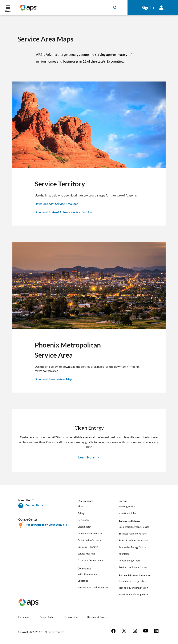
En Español (24, 617)
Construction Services (89, 540)
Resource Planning (88, 547)
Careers (123, 501)
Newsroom (84, 520)
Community (84, 569)
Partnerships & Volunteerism (93, 588)
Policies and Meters (130, 521)
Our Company (86, 501)
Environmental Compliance (133, 595)
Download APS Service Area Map (56, 204)
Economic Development (90, 560)
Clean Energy (85, 527)
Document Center (97, 617)
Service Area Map (87, 554)
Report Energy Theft (129, 561)
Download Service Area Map (53, 379)
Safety (81, 513)
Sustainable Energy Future (133, 581)
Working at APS (127, 506)
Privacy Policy (47, 617)
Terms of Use (71, 617)
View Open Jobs (127, 513)
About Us (83, 506)
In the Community (87, 574)
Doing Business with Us (90, 533)
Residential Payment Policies (134, 527)
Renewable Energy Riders (132, 547)
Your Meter (124, 554)
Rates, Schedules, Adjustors (133, 540)
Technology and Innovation (133, 588)
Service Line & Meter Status (133, 567)
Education (83, 581)
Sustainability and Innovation (135, 575)
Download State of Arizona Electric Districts (64, 212)
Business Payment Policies (133, 534)
